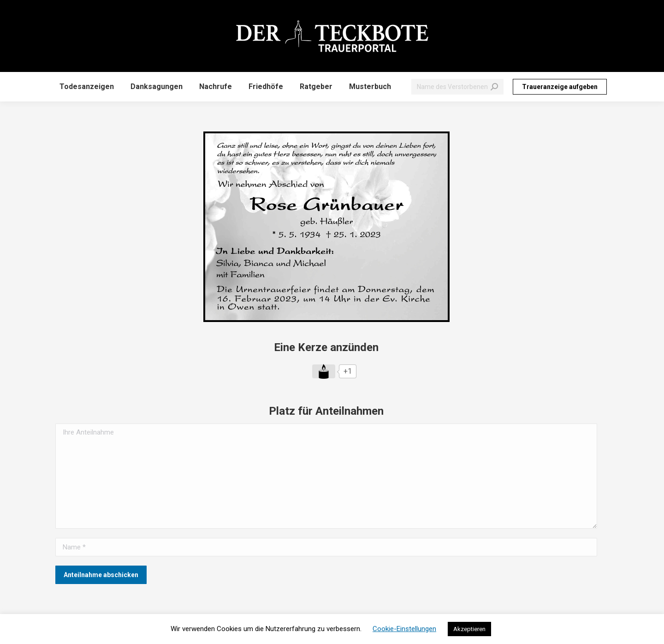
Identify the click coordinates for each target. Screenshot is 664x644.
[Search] (457, 87)
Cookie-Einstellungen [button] (404, 629)
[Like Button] (324, 371)
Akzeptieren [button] (469, 629)
